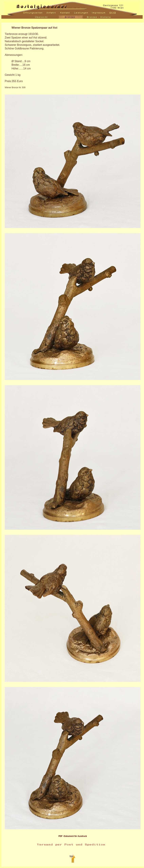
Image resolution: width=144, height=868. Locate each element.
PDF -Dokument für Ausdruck (73, 836)
